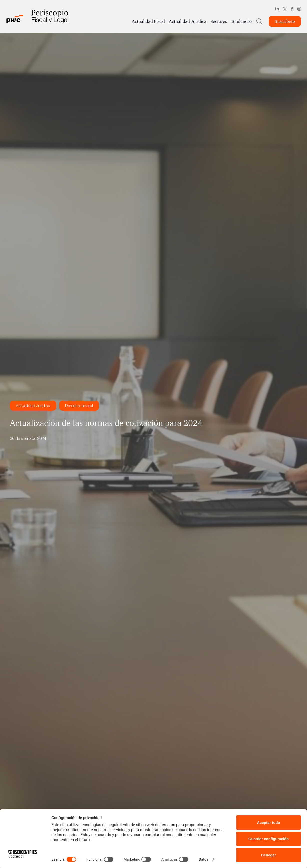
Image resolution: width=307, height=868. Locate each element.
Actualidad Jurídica (188, 21)
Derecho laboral (79, 406)
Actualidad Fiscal (148, 21)
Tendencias (242, 21)
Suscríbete (285, 21)
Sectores (219, 21)
